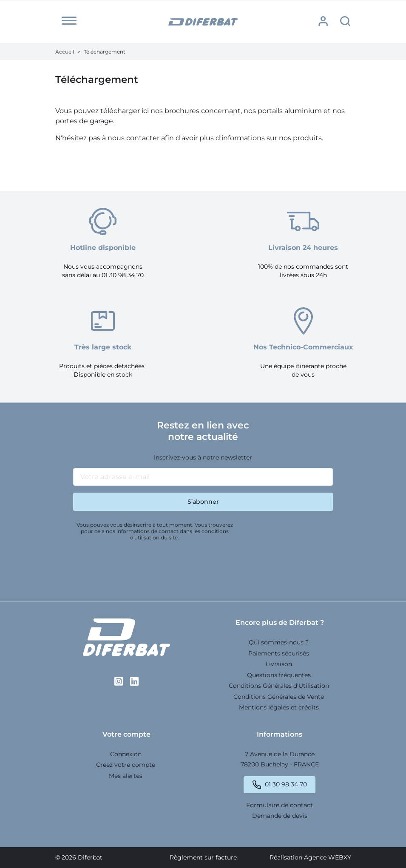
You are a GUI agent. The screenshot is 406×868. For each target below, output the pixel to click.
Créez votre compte (126, 765)
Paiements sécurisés (279, 653)
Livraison (279, 664)
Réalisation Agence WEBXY (310, 857)
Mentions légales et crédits (279, 707)
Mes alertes (126, 776)
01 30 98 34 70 (286, 784)
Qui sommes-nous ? (279, 642)
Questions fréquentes (279, 675)
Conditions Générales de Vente (279, 697)
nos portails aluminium (283, 111)
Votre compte (126, 734)
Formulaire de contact (280, 805)
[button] (69, 21)
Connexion (126, 754)
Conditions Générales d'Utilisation (279, 686)
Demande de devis (280, 816)
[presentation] (138, 567)
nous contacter (133, 138)
